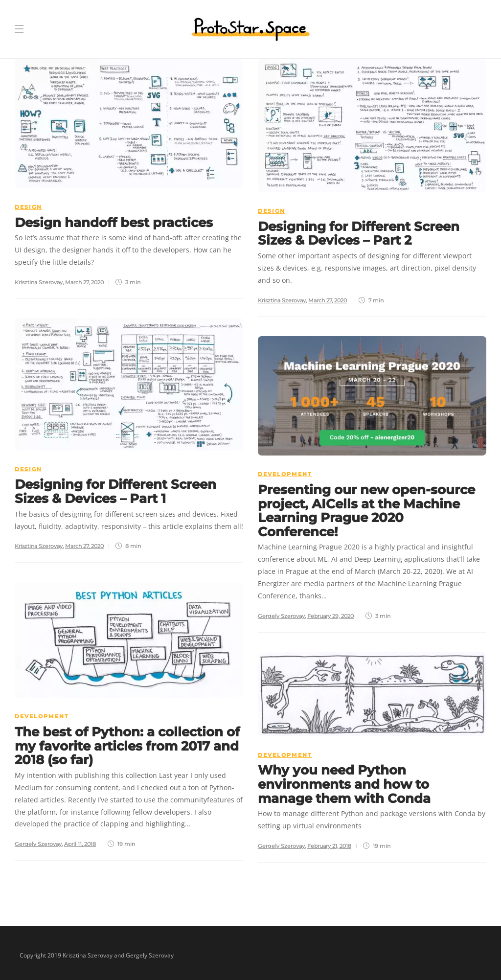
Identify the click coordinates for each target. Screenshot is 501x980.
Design (28, 207)
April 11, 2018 (80, 844)
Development (285, 474)
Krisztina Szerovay (39, 282)
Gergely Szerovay (281, 616)
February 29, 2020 (330, 616)
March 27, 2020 (84, 282)
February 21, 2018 (329, 846)
